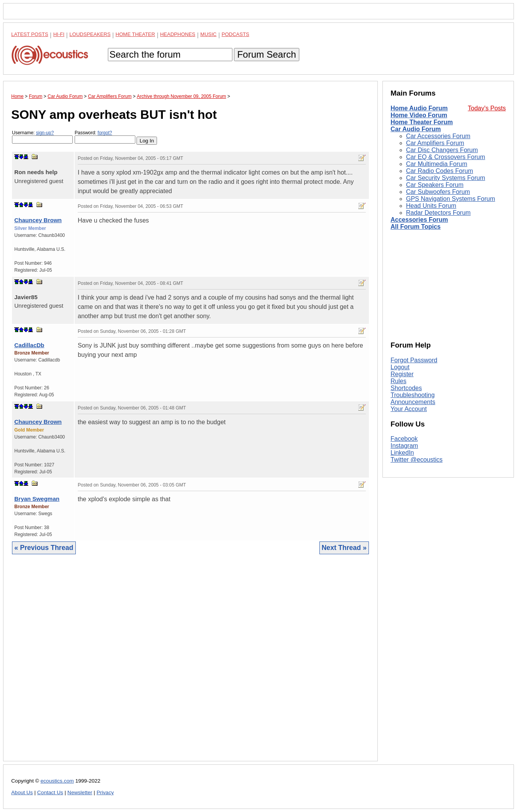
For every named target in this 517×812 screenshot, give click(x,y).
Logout (400, 367)
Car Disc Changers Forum (442, 150)
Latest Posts (30, 34)
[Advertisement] (190, 664)
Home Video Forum (419, 115)
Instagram (404, 446)
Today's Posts (487, 108)
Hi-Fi (59, 34)
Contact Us (50, 792)
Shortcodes (406, 388)
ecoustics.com (57, 781)
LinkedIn (402, 453)
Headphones (178, 34)
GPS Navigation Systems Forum (450, 199)
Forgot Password (414, 360)
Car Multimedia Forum (437, 164)
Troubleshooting (413, 395)
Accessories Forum (419, 220)
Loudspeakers (90, 34)
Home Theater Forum (422, 122)
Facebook (404, 439)
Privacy (105, 792)
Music (208, 34)
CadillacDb (29, 345)
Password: (105, 137)
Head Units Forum (431, 206)
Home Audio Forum (419, 108)
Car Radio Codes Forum (439, 171)
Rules (398, 381)
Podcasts (235, 34)
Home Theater (135, 34)
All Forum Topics (415, 227)
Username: (42, 137)
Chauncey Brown (38, 220)
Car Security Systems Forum (445, 178)
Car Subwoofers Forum (438, 192)
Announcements (413, 402)
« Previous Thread (44, 548)
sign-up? (45, 133)
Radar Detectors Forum (438, 213)
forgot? (105, 133)
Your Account (409, 409)
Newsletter (80, 792)
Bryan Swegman (37, 499)
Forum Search (266, 54)
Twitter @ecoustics (417, 460)
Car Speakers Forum (435, 185)
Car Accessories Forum (438, 136)
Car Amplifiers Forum (435, 143)
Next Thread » (344, 548)
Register (402, 374)
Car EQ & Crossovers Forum (445, 157)
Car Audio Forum (416, 129)
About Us (22, 792)
